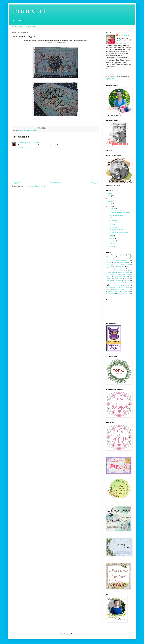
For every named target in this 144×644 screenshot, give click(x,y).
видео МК (123, 259)
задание (109, 267)
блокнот (127, 257)
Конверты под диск (118, 271)
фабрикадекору (126, 291)
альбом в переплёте (119, 255)
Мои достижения (31, 26)
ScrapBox (115, 295)
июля (111, 246)
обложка (119, 280)
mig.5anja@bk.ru (111, 79)
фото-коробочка (110, 293)
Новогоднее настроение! (117, 230)
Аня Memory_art (124, 35)
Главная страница (16, 26)
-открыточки (113, 220)
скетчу (55, 43)
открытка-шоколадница (112, 283)
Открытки (33, 131)
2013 (110, 204)
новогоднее (27, 131)
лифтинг (120, 273)
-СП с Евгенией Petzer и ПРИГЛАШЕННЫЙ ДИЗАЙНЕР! (120, 212)
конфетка (129, 271)
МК (120, 277)
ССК (109, 291)
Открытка (127, 280)
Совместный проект (120, 289)
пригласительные (111, 287)
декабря (112, 209)
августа (112, 244)
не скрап (127, 279)
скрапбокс (108, 289)
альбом (108, 255)
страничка (116, 291)
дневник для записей (112, 264)
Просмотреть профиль (113, 69)
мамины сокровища (111, 275)
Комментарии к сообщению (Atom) (34, 186)
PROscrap (108, 295)
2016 (110, 198)
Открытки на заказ (117, 285)
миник (115, 276)
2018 (110, 193)
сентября (113, 241)
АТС (129, 255)
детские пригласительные (123, 261)
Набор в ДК (118, 278)
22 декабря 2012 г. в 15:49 (31, 142)
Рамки (128, 287)
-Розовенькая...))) (115, 227)
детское (108, 262)
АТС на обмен (110, 257)
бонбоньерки (109, 259)
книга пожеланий (120, 269)
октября (112, 238)
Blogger (81, 634)
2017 (110, 196)
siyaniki (20, 142)
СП (131, 289)
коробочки (111, 273)
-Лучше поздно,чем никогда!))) (119, 232)
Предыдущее (94, 183)
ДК (115, 262)
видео (116, 259)
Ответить (21, 148)
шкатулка (128, 293)
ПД (128, 285)
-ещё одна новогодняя (116, 215)
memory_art (29, 11)
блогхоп (120, 257)
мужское (125, 276)
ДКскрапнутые (125, 262)
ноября (112, 236)
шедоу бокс (120, 293)
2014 (110, 201)
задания (21, 131)
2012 (110, 206)
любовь (128, 273)
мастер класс (122, 274)
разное (121, 287)
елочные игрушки (125, 264)
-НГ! (110, 218)
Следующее (17, 183)
